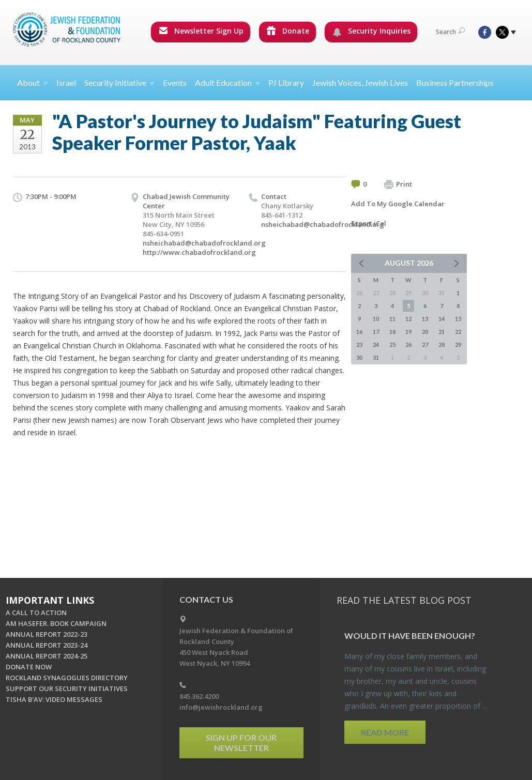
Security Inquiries (371, 31)
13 (425, 319)
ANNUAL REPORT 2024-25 (47, 656)
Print (398, 185)
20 (425, 332)
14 (442, 319)
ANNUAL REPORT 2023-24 (47, 645)
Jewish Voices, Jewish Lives (360, 82)
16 (359, 332)
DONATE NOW (29, 667)
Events (175, 82)
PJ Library (286, 82)
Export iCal (369, 223)
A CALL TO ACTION (36, 613)
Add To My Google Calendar (398, 204)
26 (408, 345)
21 (442, 332)
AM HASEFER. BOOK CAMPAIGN (56, 623)
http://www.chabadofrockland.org (199, 252)
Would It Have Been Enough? (410, 636)
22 (458, 332)
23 (359, 345)
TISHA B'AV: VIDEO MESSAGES (54, 699)
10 (376, 319)
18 (392, 332)
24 (376, 345)
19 (408, 332)
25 (392, 345)
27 (425, 345)
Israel (66, 82)
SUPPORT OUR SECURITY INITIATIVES (67, 689)
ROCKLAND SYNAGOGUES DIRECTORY (67, 678)
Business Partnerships (455, 82)
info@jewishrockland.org (221, 707)
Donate (288, 31)
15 (458, 319)
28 (442, 345)
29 (458, 345)
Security (119, 82)
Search (450, 32)
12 (408, 319)
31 (376, 357)
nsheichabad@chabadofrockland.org (204, 243)
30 (359, 357)
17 (376, 332)
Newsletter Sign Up (201, 31)
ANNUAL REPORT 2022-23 (47, 634)
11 (392, 319)
